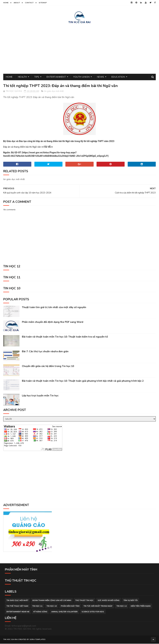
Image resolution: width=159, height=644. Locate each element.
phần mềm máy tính (70, 606)
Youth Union (81, 77)
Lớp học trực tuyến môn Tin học (40, 396)
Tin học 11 (37, 606)
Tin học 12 (122, 606)
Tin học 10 (52, 606)
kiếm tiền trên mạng (141, 606)
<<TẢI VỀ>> (47, 147)
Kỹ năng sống (40, 612)
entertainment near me (18, 612)
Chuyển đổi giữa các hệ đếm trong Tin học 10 (48, 367)
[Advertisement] (79, 48)
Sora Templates (38, 640)
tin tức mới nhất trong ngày (98, 606)
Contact (29, 3)
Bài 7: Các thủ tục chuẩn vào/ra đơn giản (45, 352)
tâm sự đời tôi (131, 601)
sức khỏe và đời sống (109, 601)
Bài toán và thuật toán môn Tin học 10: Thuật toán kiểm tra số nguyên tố (65, 337)
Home (6, 3)
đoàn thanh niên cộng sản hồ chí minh (52, 601)
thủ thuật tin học (84, 601)
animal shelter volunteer (64, 612)
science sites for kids (93, 612)
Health (22, 77)
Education (118, 77)
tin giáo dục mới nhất (54, 92)
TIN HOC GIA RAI (11, 640)
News (101, 77)
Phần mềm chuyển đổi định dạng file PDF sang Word (53, 322)
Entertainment (56, 77)
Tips (37, 77)
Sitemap (43, 3)
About (17, 3)
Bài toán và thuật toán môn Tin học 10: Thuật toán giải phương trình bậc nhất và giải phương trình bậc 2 (83, 381)
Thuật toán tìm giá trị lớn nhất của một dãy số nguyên (54, 308)
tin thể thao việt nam (17, 606)
